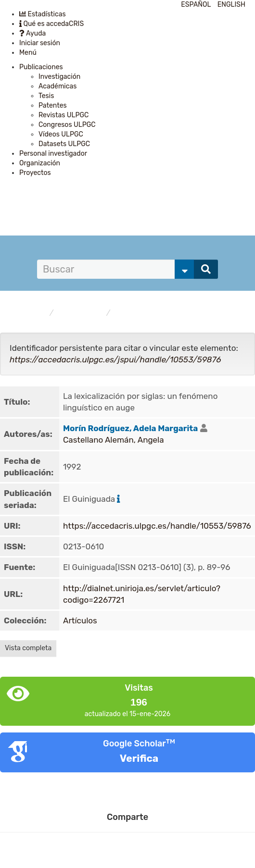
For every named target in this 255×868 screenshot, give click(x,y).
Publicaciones (41, 67)
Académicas (57, 86)
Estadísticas (43, 14)
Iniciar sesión (40, 43)
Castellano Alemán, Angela (114, 440)
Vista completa (28, 648)
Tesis (46, 96)
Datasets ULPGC (64, 144)
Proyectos (35, 173)
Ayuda (32, 33)
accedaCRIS (27, 313)
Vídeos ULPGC (61, 134)
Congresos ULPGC (67, 125)
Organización (40, 163)
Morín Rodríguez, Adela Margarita (130, 428)
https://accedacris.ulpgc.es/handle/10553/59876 (157, 526)
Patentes (53, 105)
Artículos (129, 313)
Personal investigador (53, 154)
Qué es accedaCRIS (51, 24)
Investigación (59, 77)
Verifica (139, 758)
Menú (28, 53)
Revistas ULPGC (64, 115)
